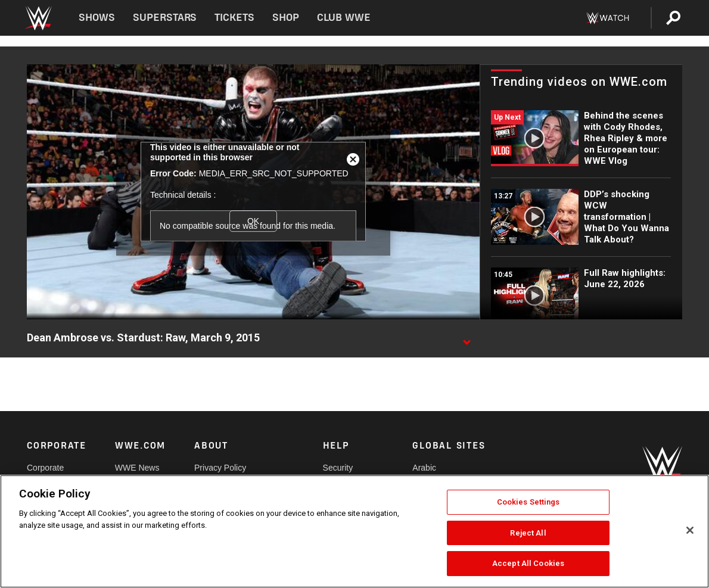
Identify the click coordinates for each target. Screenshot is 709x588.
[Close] (690, 530)
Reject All (528, 533)
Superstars (165, 18)
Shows (97, 18)
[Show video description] (467, 338)
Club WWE (344, 18)
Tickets (234, 18)
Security (338, 468)
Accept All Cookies (528, 563)
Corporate (45, 468)
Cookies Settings (528, 502)
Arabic (424, 468)
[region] (354, 531)
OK (253, 221)
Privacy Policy (220, 468)
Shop (286, 18)
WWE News (137, 468)
